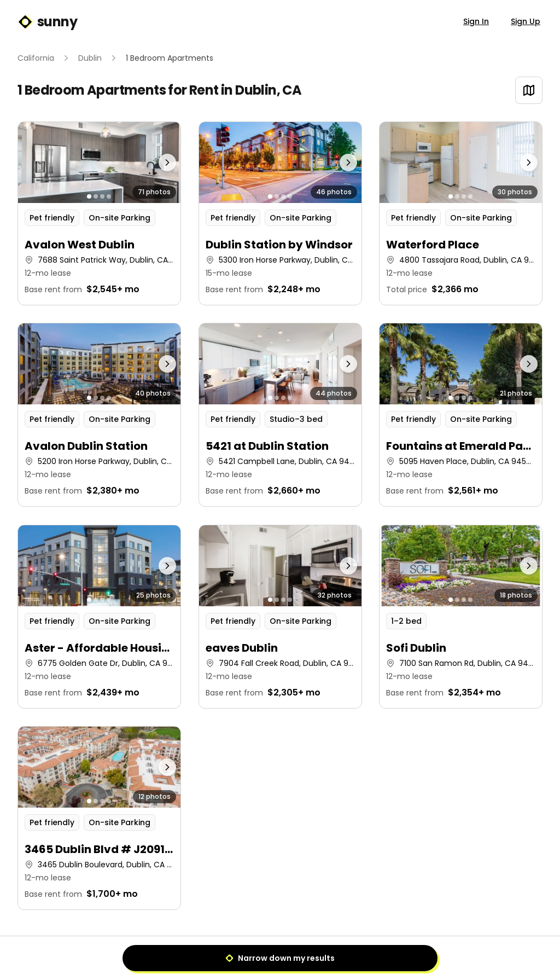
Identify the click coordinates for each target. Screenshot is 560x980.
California (36, 58)
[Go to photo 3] (102, 196)
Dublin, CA (268, 90)
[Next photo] (160, 163)
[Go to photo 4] (109, 196)
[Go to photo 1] (89, 196)
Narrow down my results (280, 958)
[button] (99, 213)
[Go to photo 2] (96, 196)
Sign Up (526, 21)
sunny (47, 22)
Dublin (90, 58)
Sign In (476, 21)
